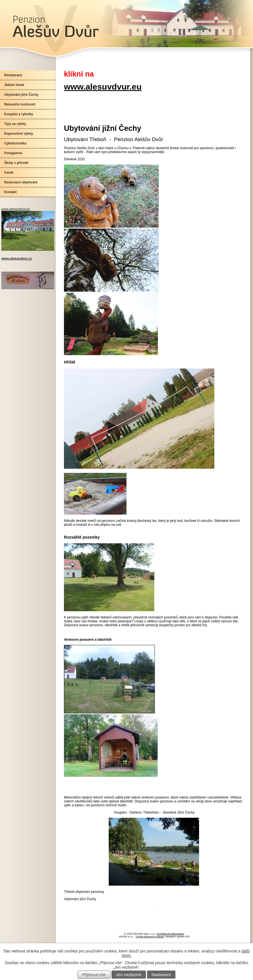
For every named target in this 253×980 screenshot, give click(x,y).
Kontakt (10, 192)
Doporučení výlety (19, 134)
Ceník (9, 173)
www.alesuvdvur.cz (17, 259)
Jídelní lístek (14, 85)
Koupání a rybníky (19, 114)
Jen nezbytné (129, 975)
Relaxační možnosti (20, 104)
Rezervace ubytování (21, 182)
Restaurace (13, 75)
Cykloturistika (15, 143)
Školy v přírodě (16, 163)
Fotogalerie (13, 153)
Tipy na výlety (15, 124)
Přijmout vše (94, 975)
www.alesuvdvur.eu (103, 87)
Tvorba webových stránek (150, 937)
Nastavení (161, 975)
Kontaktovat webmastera (170, 934)
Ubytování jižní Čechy (21, 95)
